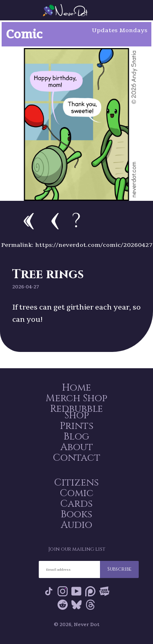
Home (76, 388)
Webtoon (104, 591)
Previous (55, 221)
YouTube (76, 591)
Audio (76, 525)
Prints (77, 426)
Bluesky (76, 605)
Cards (76, 504)
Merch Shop (76, 398)
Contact (77, 458)
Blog (76, 437)
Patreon (90, 591)
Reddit (63, 605)
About (77, 447)
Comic (77, 493)
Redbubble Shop (76, 412)
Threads (90, 605)
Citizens (76, 483)
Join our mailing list (77, 549)
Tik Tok (49, 591)
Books (76, 514)
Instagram (63, 591)
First (29, 221)
